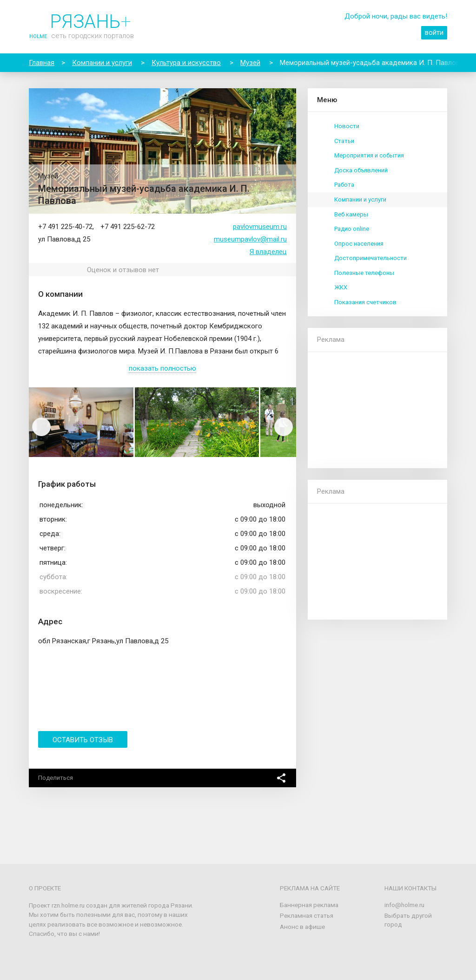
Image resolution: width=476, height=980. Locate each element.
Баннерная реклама (309, 905)
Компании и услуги (360, 199)
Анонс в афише (302, 927)
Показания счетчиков (365, 302)
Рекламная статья (307, 915)
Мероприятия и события (369, 155)
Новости (347, 126)
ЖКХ (341, 287)
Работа (344, 185)
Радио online (352, 229)
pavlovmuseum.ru (260, 227)
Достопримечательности (370, 258)
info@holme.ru (404, 905)
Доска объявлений (361, 170)
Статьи (344, 141)
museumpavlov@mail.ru (250, 239)
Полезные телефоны (364, 273)
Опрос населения (359, 244)
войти (434, 33)
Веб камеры (351, 214)
